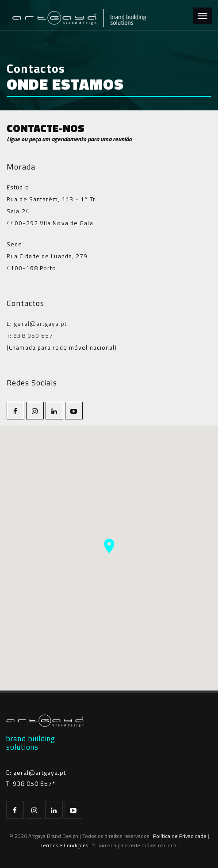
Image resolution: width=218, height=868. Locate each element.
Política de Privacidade (180, 836)
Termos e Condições (64, 845)
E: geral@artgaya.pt (37, 324)
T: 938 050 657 (30, 336)
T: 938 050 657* (31, 783)
